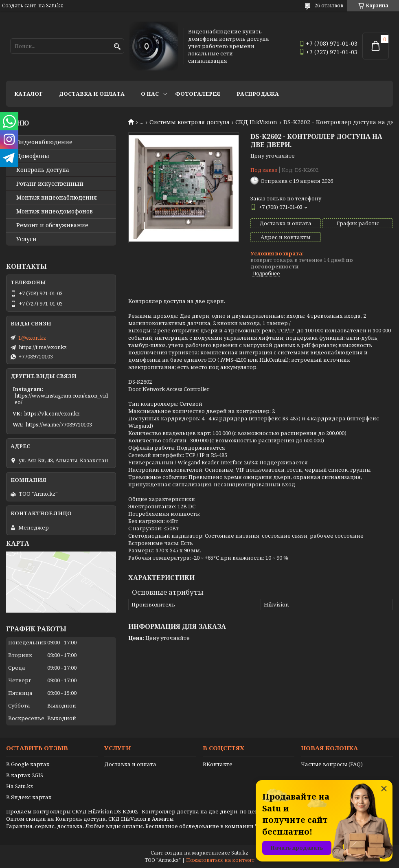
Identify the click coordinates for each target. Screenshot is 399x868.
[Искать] (117, 47)
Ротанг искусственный (50, 184)
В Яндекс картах (29, 797)
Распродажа (258, 94)
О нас (150, 94)
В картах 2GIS (25, 775)
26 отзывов (329, 5)
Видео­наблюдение (44, 142)
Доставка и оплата (92, 94)
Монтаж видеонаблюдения (57, 198)
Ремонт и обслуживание (52, 225)
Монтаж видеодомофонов (55, 211)
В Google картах (28, 764)
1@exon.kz (32, 338)
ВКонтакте (218, 764)
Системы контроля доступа (190, 122)
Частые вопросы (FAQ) (332, 764)
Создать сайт (19, 6)
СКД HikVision (256, 122)
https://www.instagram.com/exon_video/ (61, 399)
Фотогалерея (198, 94)
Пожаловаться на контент (220, 860)
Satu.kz (240, 853)
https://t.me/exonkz (43, 347)
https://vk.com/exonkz (52, 413)
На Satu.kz (20, 786)
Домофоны (33, 156)
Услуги (26, 239)
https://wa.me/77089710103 (59, 424)
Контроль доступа (43, 170)
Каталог (28, 94)
